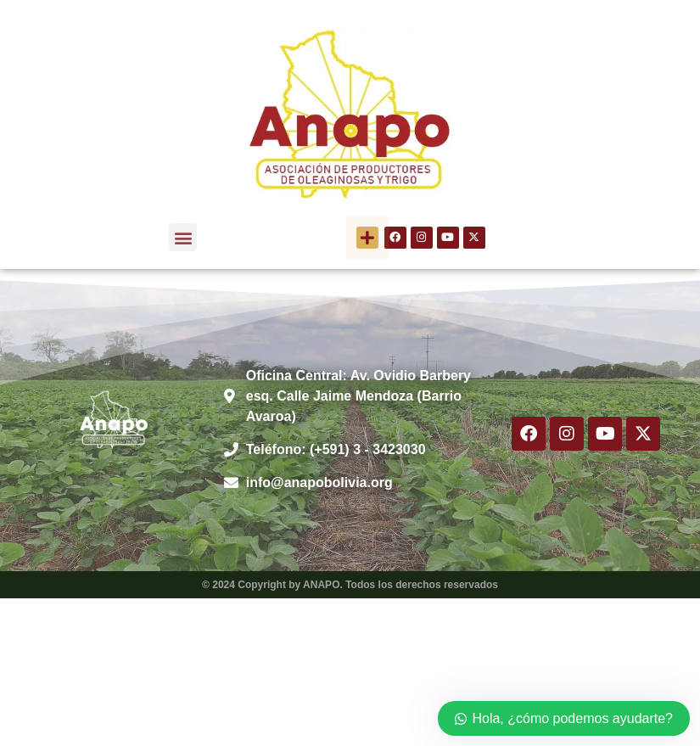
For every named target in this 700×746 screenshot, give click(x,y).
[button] (183, 237)
